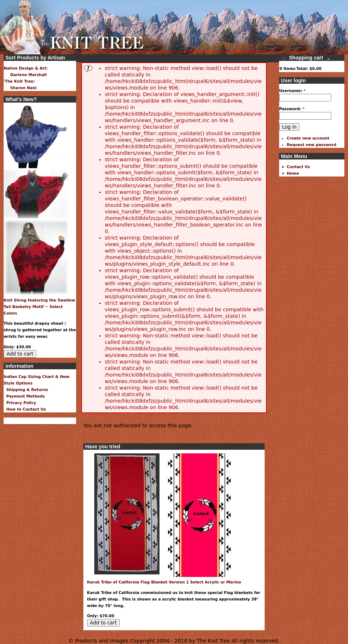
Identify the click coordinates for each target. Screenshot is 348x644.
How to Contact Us (25, 409)
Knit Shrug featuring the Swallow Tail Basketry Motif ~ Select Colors (39, 307)
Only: (93, 616)
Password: (292, 109)
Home (293, 173)
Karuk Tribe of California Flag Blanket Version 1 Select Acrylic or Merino (164, 582)
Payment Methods (24, 396)
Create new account (308, 138)
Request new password (312, 145)
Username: (292, 91)
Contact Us (298, 167)
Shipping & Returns (26, 390)
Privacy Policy (20, 403)
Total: (302, 68)
